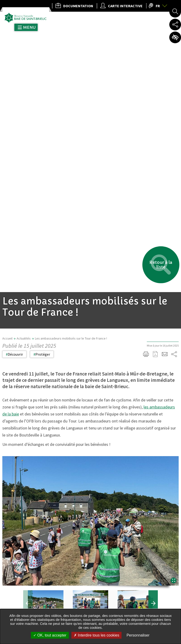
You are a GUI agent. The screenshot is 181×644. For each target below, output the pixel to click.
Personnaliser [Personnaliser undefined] (138, 635)
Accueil (7, 103)
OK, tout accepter (50, 635)
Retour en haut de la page (171, 421)
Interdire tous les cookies (96, 635)
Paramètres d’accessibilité (175, 37)
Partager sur (174, 119)
